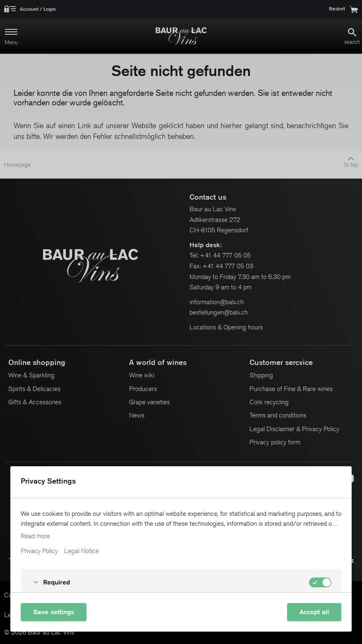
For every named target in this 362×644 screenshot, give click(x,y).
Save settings (54, 612)
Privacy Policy (39, 551)
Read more (35, 536)
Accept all (314, 612)
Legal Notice (82, 551)
